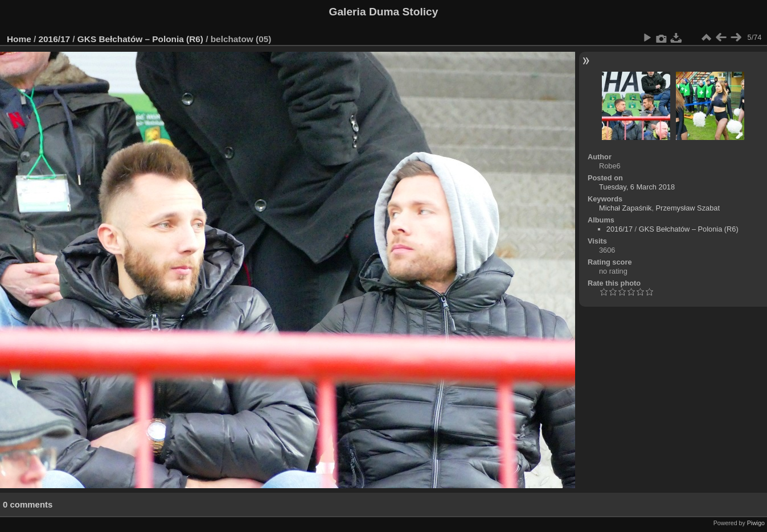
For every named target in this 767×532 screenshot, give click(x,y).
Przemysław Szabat (688, 208)
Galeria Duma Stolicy (384, 12)
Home (19, 39)
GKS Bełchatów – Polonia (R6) (140, 39)
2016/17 (55, 39)
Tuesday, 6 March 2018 (637, 187)
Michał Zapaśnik (625, 208)
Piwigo (756, 523)
